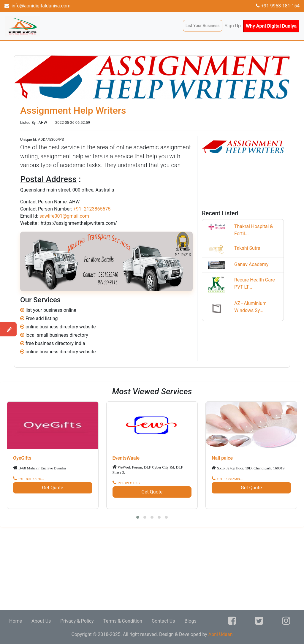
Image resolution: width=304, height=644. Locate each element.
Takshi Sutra (247, 248)
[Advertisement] (152, 569)
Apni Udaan (221, 634)
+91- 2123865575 (92, 209)
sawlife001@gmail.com (64, 216)
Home (16, 621)
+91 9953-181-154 (278, 6)
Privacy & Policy (77, 621)
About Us (41, 621)
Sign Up (233, 26)
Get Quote (53, 488)
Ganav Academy (251, 264)
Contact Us (163, 621)
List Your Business (203, 26)
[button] (138, 517)
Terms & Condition (123, 621)
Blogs (190, 621)
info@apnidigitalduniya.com (37, 6)
